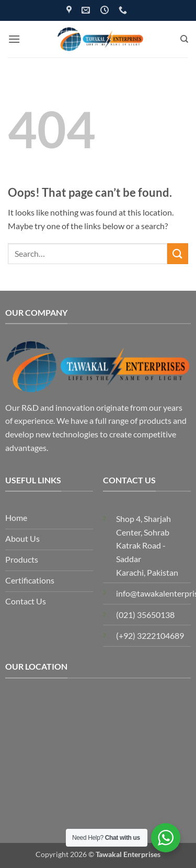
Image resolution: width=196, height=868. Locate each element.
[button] (14, 39)
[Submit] (178, 253)
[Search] (184, 39)
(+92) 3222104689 (150, 635)
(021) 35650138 (145, 615)
